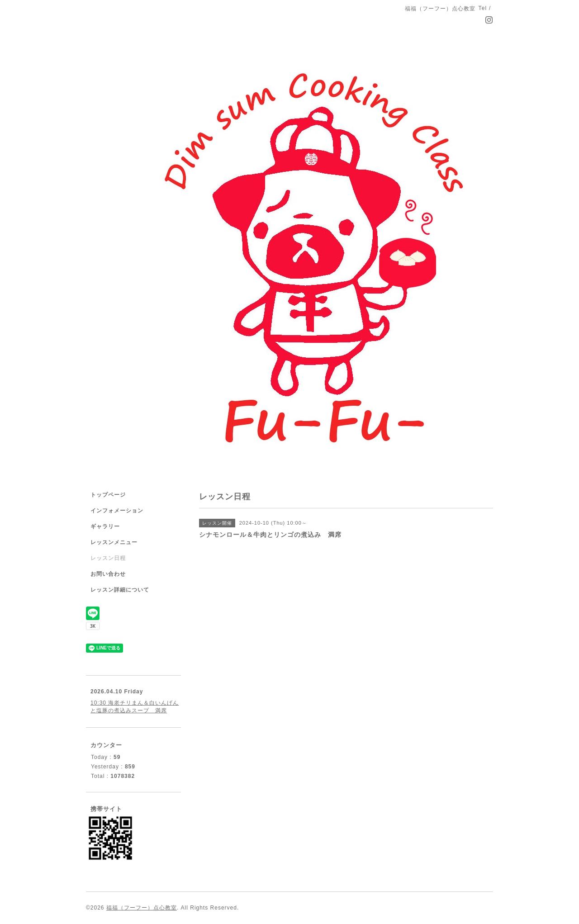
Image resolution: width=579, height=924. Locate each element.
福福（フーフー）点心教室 (142, 908)
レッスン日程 (108, 558)
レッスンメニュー (114, 542)
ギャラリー (105, 526)
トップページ (108, 495)
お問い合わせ (108, 574)
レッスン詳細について (120, 590)
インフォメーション (117, 511)
